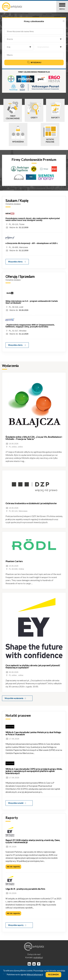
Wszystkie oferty (17, 262)
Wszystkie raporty (17, 925)
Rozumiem (53, 975)
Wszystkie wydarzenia (15, 698)
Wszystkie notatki (17, 803)
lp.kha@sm (38, 957)
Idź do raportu (13, 867)
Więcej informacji (35, 974)
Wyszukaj (34, 62)
